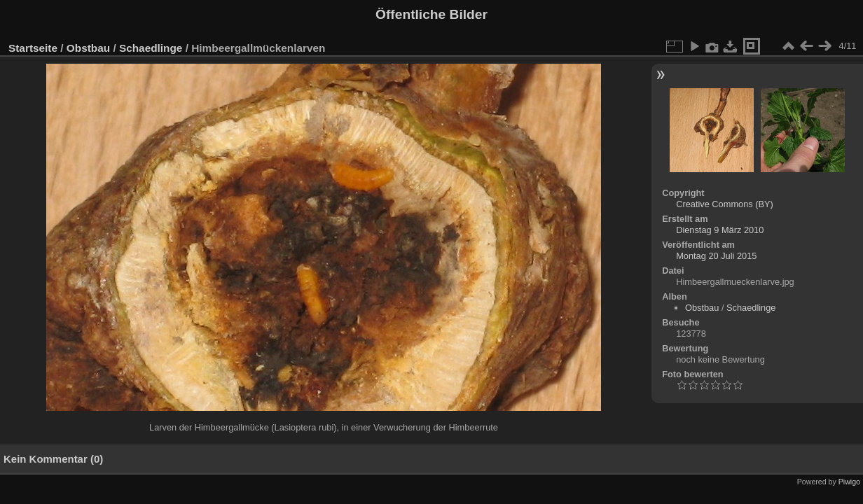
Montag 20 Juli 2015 (716, 256)
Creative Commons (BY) (725, 204)
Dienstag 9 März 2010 (720, 230)
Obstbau (88, 48)
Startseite (33, 48)
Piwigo (849, 482)
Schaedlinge (151, 48)
